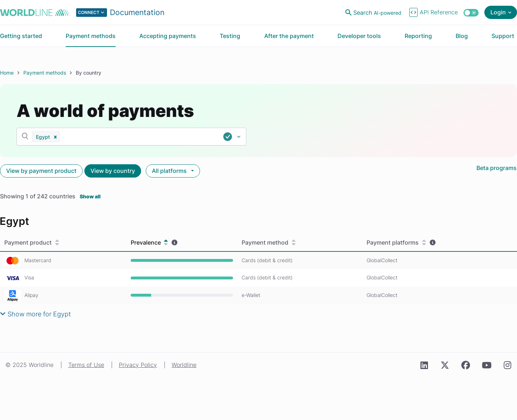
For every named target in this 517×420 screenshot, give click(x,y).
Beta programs (497, 168)
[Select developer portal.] (120, 13)
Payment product (32, 243)
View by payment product (41, 171)
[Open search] (374, 13)
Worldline (184, 365)
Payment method (269, 243)
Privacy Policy (138, 365)
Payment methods (45, 73)
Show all (90, 196)
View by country (113, 171)
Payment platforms (396, 243)
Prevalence (149, 243)
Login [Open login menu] (498, 12)
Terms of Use (86, 365)
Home (7, 73)
